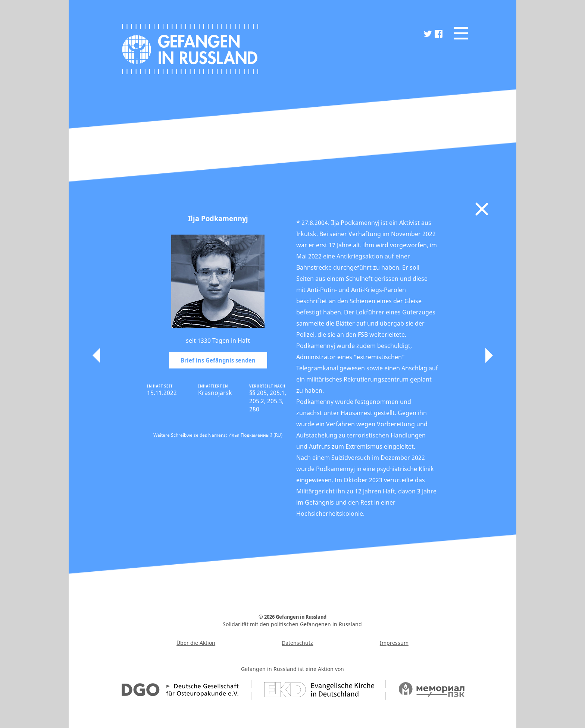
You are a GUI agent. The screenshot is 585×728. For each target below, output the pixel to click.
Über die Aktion (196, 643)
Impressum (394, 643)
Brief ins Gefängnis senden (218, 360)
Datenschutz (297, 643)
